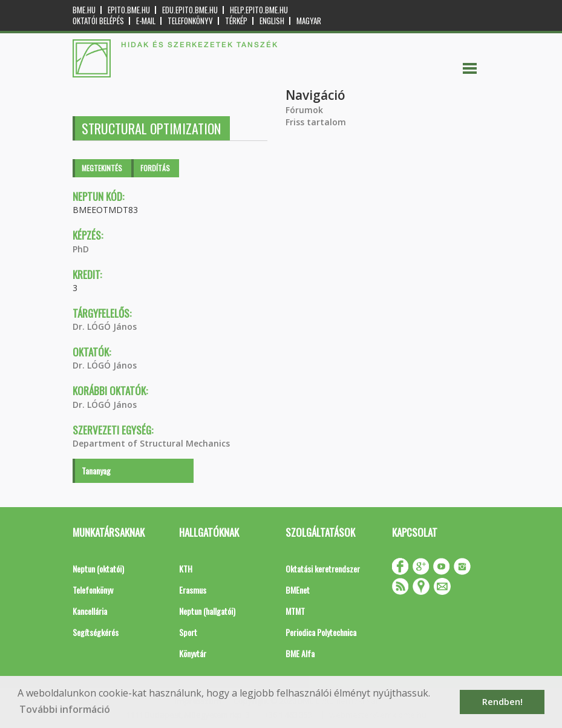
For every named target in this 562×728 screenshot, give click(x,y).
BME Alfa (300, 653)
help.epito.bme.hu (259, 10)
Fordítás (155, 168)
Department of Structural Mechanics (151, 443)
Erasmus (193, 590)
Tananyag (96, 471)
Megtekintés (102, 168)
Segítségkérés (96, 632)
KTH (186, 569)
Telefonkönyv (190, 21)
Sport (188, 632)
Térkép (236, 21)
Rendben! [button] (502, 702)
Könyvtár (193, 653)
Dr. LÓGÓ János (105, 326)
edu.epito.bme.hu (190, 10)
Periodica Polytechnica (321, 632)
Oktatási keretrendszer (323, 569)
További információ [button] (65, 709)
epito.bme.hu (129, 10)
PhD (81, 249)
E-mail (146, 21)
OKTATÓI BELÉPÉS (98, 21)
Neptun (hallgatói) (207, 611)
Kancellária (90, 611)
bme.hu (84, 10)
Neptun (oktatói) (98, 569)
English (272, 21)
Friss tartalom (316, 122)
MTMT (295, 611)
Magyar (309, 21)
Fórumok (304, 110)
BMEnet (298, 590)
